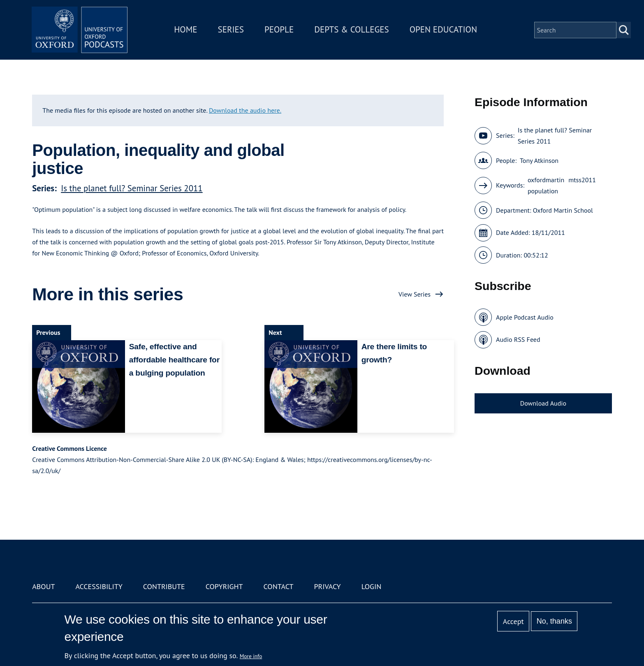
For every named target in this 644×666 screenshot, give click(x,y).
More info (251, 656)
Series (232, 30)
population (543, 191)
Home (187, 30)
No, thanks (554, 621)
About (43, 586)
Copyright (224, 586)
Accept (513, 621)
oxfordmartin (546, 180)
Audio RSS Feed (518, 339)
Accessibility (99, 586)
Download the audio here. (245, 110)
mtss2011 (582, 180)
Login (372, 586)
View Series (415, 294)
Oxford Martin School (563, 210)
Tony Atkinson (539, 160)
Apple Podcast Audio (525, 317)
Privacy (327, 586)
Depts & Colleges (353, 30)
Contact (279, 586)
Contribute (164, 586)
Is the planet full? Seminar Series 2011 (132, 188)
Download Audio (543, 403)
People (280, 30)
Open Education (445, 30)
